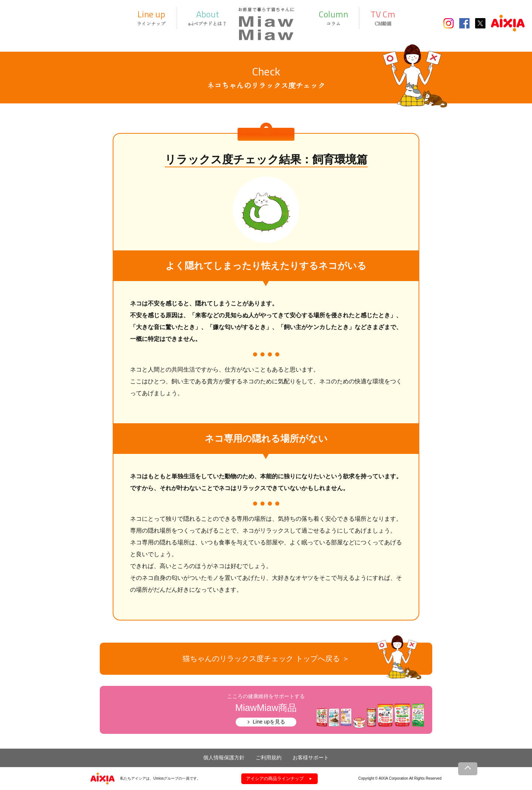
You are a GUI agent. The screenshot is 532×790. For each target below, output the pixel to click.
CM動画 (383, 17)
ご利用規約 (269, 757)
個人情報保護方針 (224, 757)
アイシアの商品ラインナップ (275, 779)
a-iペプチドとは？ (207, 17)
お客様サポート (311, 757)
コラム (333, 17)
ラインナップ (151, 17)
